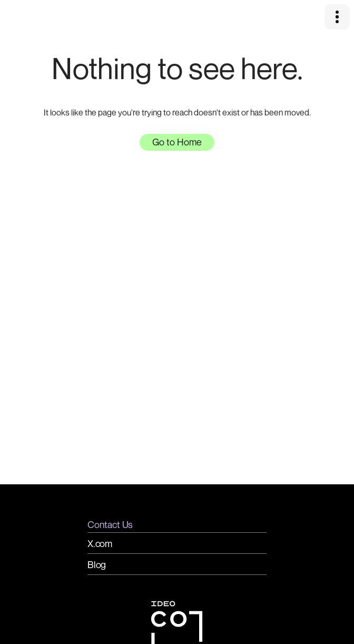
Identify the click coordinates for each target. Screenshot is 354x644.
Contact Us (110, 524)
